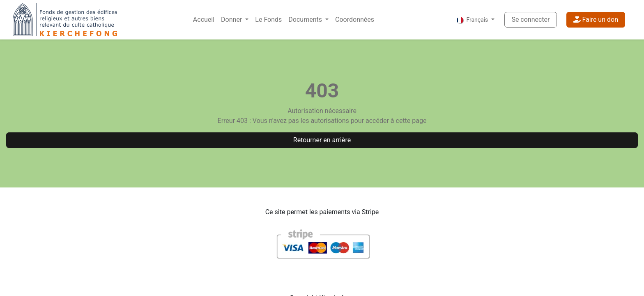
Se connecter (530, 20)
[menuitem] (204, 20)
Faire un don (596, 20)
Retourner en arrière (322, 140)
